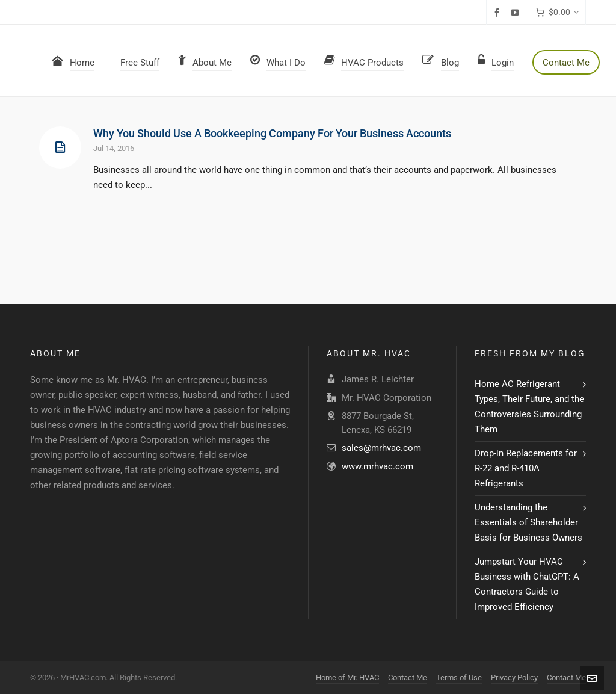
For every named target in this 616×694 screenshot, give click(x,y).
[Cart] (557, 12)
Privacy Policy (514, 677)
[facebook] (499, 13)
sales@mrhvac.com (381, 448)
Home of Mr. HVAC (347, 677)
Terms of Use (459, 677)
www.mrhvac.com (377, 466)
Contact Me (408, 677)
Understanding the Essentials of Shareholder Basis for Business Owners (528, 522)
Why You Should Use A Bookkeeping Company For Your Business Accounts (272, 133)
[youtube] (517, 13)
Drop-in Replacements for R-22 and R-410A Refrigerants (526, 468)
